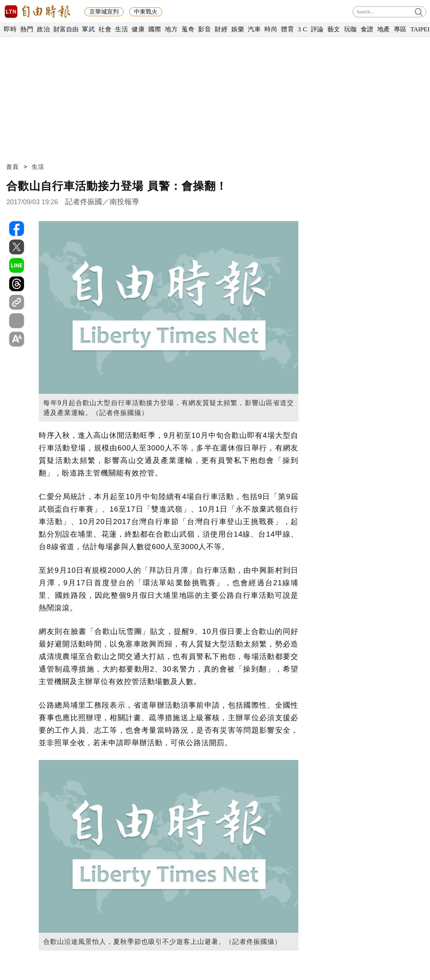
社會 (105, 29)
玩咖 (351, 29)
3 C (302, 29)
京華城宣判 (104, 12)
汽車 (254, 29)
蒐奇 (188, 29)
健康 (138, 29)
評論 (317, 29)
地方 (171, 29)
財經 (221, 29)
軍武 (88, 29)
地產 (384, 29)
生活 (122, 29)
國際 (155, 29)
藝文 (334, 29)
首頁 (13, 167)
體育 (287, 29)
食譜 (367, 29)
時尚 (271, 29)
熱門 (27, 29)
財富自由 (66, 29)
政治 (43, 29)
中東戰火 (146, 12)
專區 (400, 29)
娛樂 (238, 29)
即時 (10, 29)
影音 (204, 29)
